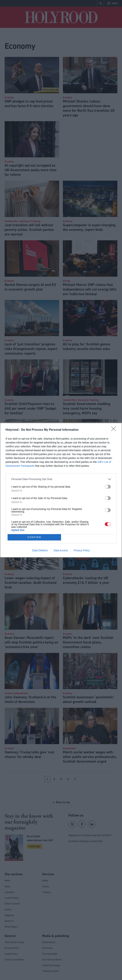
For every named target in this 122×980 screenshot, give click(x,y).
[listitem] (61, 479)
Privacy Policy (82, 550)
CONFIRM (34, 537)
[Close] (115, 430)
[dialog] (61, 490)
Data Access (61, 550)
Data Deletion (40, 550)
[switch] (108, 487)
